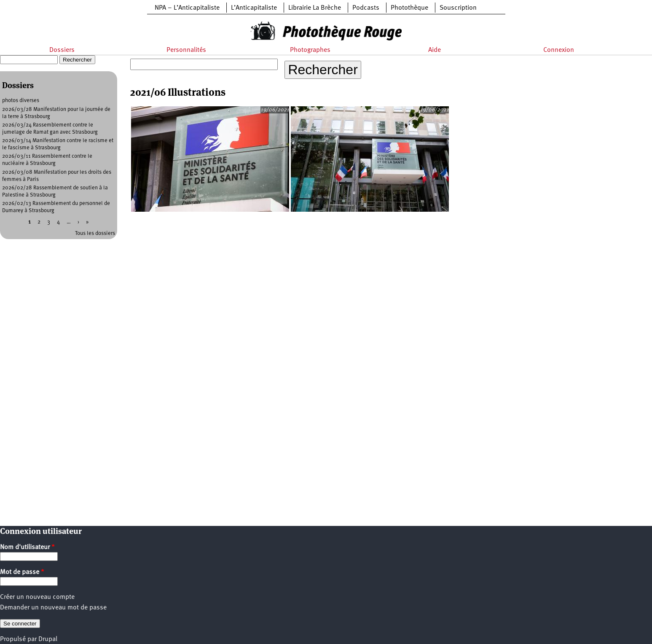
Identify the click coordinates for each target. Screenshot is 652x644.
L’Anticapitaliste (254, 8)
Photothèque (409, 8)
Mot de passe (22, 572)
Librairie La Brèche (315, 8)
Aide (435, 50)
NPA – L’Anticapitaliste (187, 8)
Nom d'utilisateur (27, 547)
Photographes (310, 50)
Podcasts (366, 8)
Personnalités (186, 50)
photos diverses (21, 101)
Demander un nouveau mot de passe (53, 608)
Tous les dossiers (95, 233)
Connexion (559, 50)
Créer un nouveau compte (37, 597)
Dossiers (62, 50)
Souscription (458, 8)
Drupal (48, 639)
